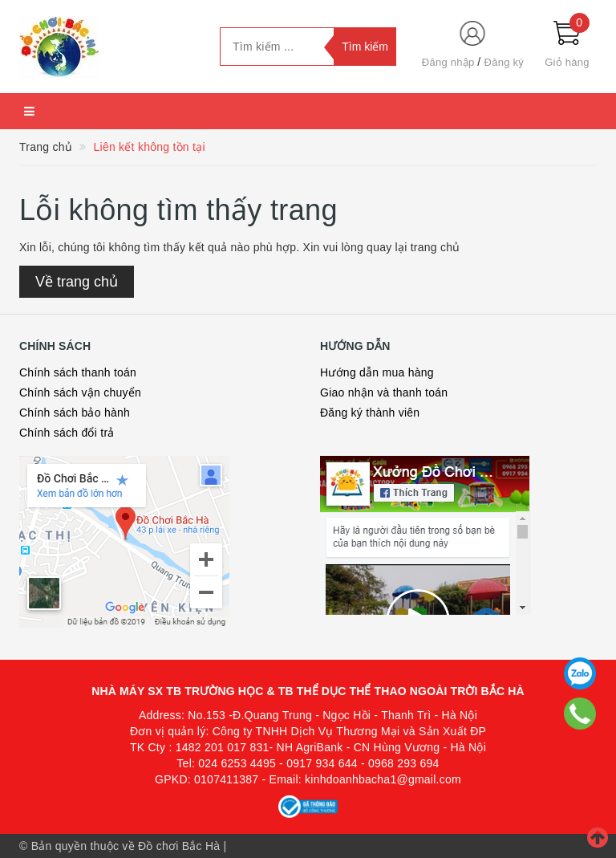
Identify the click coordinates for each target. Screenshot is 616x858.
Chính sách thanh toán (78, 372)
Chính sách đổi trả (67, 433)
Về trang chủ (77, 282)
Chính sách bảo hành (75, 413)
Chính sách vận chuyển (80, 392)
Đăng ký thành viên (370, 413)
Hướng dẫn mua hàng (377, 372)
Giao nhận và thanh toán (384, 392)
